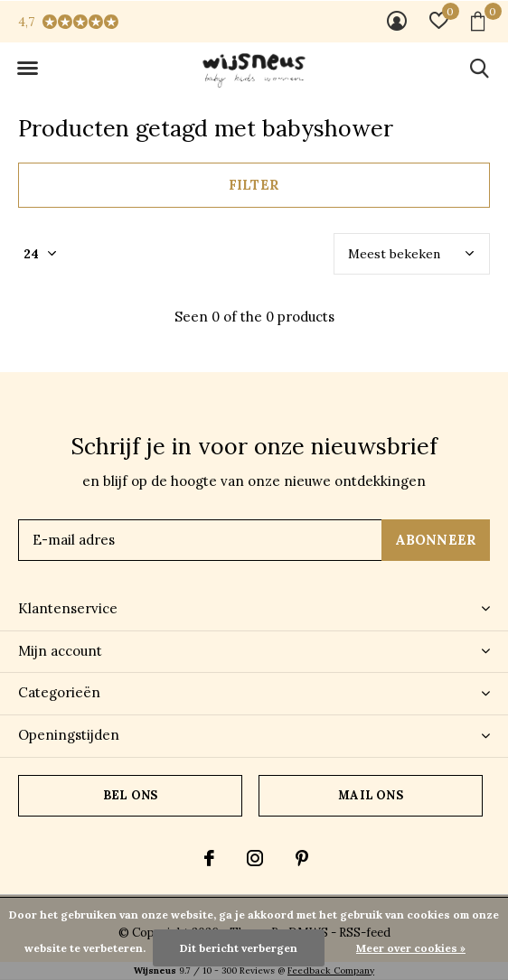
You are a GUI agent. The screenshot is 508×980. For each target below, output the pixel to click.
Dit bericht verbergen (239, 948)
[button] (27, 69)
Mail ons (370, 795)
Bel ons (130, 795)
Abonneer (436, 540)
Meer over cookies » (411, 948)
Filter (254, 185)
